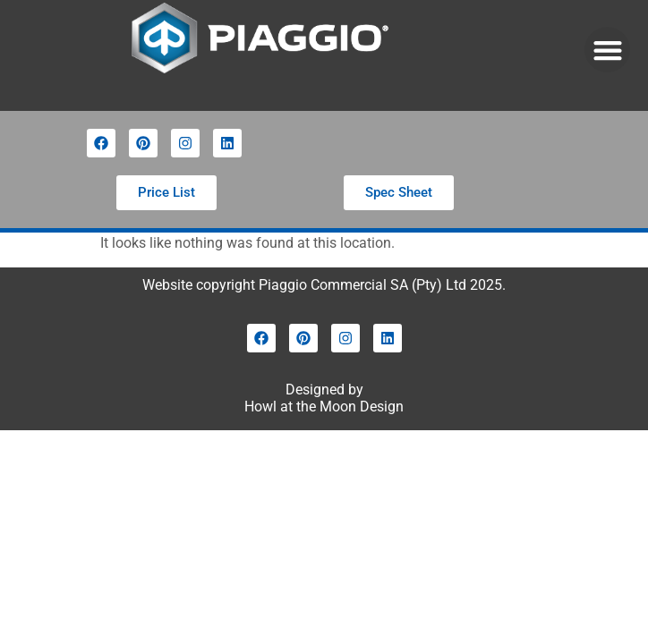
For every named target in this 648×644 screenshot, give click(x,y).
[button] (607, 50)
